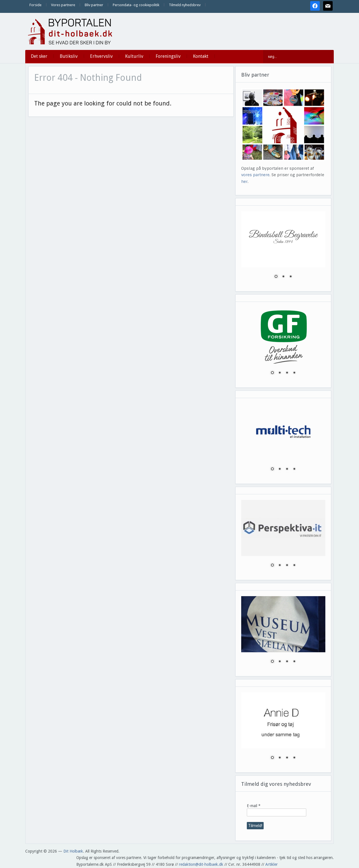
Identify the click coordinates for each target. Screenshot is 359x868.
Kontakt (201, 56)
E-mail (254, 806)
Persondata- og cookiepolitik (136, 5)
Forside (35, 5)
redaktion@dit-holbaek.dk (201, 864)
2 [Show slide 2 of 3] (283, 277)
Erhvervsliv (101, 56)
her (244, 182)
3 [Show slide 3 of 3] (291, 277)
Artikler (271, 864)
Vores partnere (63, 5)
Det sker (39, 56)
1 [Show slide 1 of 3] (276, 277)
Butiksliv (69, 56)
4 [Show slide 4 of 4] (294, 373)
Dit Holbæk (73, 851)
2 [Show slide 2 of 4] (280, 373)
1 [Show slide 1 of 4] (272, 373)
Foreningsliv (168, 56)
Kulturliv (134, 56)
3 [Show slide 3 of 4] (287, 373)
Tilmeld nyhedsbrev (185, 5)
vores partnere (255, 175)
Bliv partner (94, 5)
